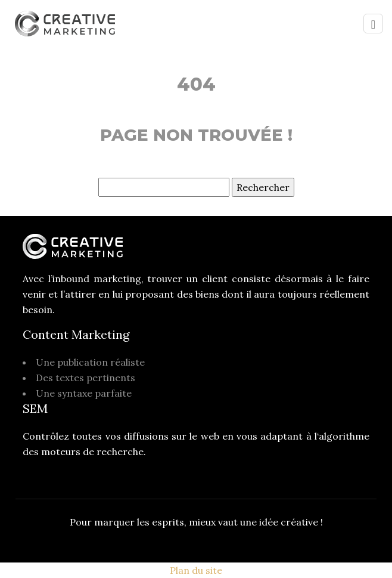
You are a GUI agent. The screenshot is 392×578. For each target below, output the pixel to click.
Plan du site (196, 570)
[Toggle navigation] (373, 24)
